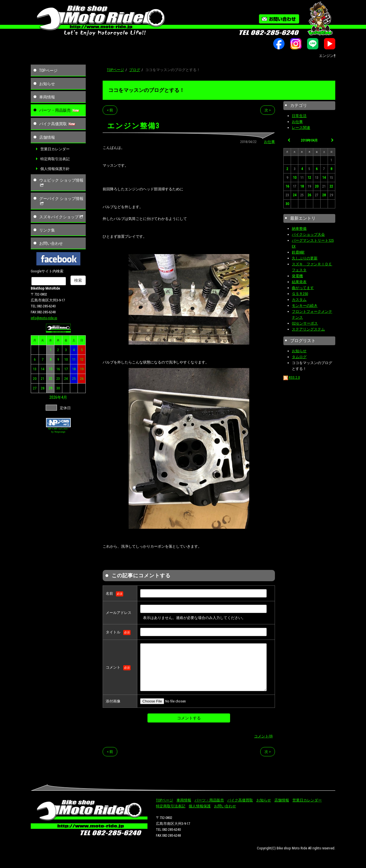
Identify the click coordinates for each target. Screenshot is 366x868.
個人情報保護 (200, 806)
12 (82, 359)
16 (58, 369)
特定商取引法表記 (55, 159)
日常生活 (299, 116)
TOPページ (48, 71)
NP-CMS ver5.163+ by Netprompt (58, 430)
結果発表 (299, 282)
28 (43, 388)
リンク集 (47, 230)
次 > (268, 110)
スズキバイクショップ (62, 217)
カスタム (299, 300)
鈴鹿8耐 (298, 252)
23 (58, 379)
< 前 (110, 110)
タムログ (299, 357)
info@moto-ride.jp (44, 318)
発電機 (297, 276)
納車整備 (299, 229)
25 (74, 379)
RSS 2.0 (292, 377)
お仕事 (269, 142)
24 (66, 379)
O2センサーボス (305, 323)
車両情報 (47, 97)
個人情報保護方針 (55, 169)
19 (82, 369)
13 (35, 369)
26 (82, 379)
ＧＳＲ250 (300, 294)
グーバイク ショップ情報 (61, 201)
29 (50, 388)
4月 (64, 397)
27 (35, 388)
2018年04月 (309, 140)
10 (66, 359)
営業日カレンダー (55, 149)
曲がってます (303, 288)
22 (50, 379)
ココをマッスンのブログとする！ (146, 90)
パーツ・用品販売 (55, 110)
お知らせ (47, 84)
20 (35, 379)
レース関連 (301, 128)
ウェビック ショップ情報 (61, 183)
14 (43, 369)
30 (58, 388)
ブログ (135, 70)
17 (66, 369)
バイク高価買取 (53, 124)
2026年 (55, 397)
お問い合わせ (51, 243)
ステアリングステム (308, 329)
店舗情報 (47, 137)
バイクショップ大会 (308, 234)
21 (43, 379)
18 (74, 369)
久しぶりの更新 (305, 258)
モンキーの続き (305, 306)
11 (74, 359)
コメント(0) (263, 736)
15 (50, 369)
